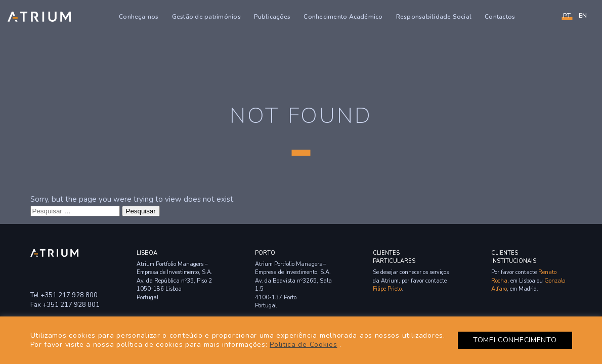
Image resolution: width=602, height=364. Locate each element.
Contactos (500, 17)
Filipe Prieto (387, 289)
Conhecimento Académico (343, 17)
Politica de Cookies (303, 345)
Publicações (272, 17)
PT (567, 16)
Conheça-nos (139, 17)
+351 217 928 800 (69, 295)
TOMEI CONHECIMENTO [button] (515, 340)
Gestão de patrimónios (206, 17)
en (583, 16)
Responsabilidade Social (434, 17)
